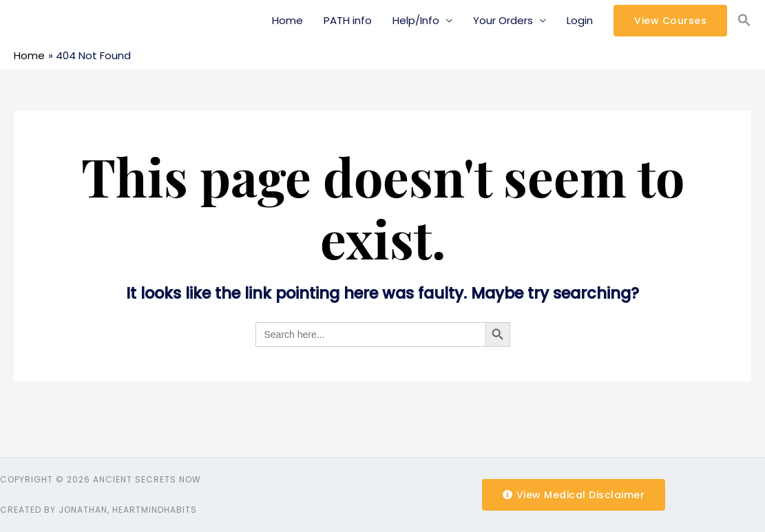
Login (580, 20)
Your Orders (503, 20)
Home (287, 20)
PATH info (348, 20)
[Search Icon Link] (744, 21)
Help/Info (416, 20)
